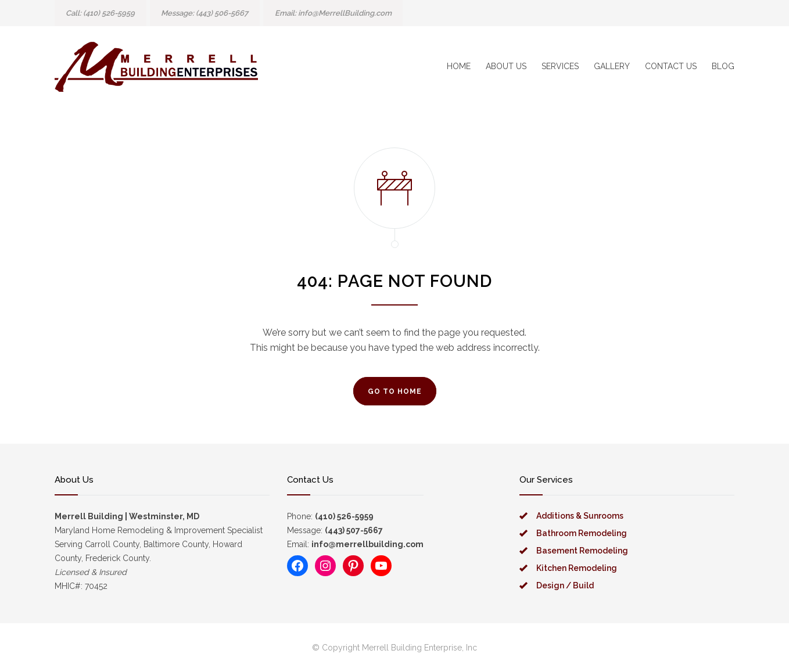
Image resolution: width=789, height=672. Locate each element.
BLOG (723, 66)
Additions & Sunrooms (580, 516)
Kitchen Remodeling (577, 568)
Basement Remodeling (582, 551)
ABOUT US (506, 66)
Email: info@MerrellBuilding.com (333, 13)
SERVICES (560, 66)
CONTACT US (671, 66)
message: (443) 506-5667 (205, 13)
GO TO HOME (395, 391)
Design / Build (565, 585)
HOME (459, 66)
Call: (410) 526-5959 (100, 13)
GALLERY (612, 66)
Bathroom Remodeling (582, 533)
